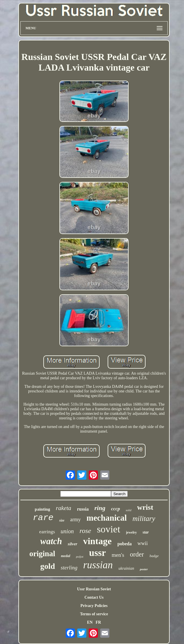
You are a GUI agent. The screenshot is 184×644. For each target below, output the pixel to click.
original (42, 554)
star (146, 532)
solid (128, 510)
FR (98, 622)
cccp (116, 509)
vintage (97, 541)
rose (85, 531)
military (144, 518)
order (137, 554)
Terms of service (94, 614)
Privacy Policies (94, 606)
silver (72, 544)
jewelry (131, 532)
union (67, 531)
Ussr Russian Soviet (94, 589)
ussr (97, 553)
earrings (47, 532)
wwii (143, 543)
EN (90, 622)
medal (66, 556)
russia (83, 509)
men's (118, 555)
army (75, 520)
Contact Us (94, 597)
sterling (69, 568)
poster (144, 569)
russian (98, 565)
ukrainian (126, 568)
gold (48, 566)
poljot (80, 557)
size (62, 520)
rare (43, 518)
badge (154, 556)
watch (51, 541)
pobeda (125, 544)
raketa (63, 508)
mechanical (106, 518)
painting (42, 509)
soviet (108, 529)
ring (100, 508)
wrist (145, 507)
